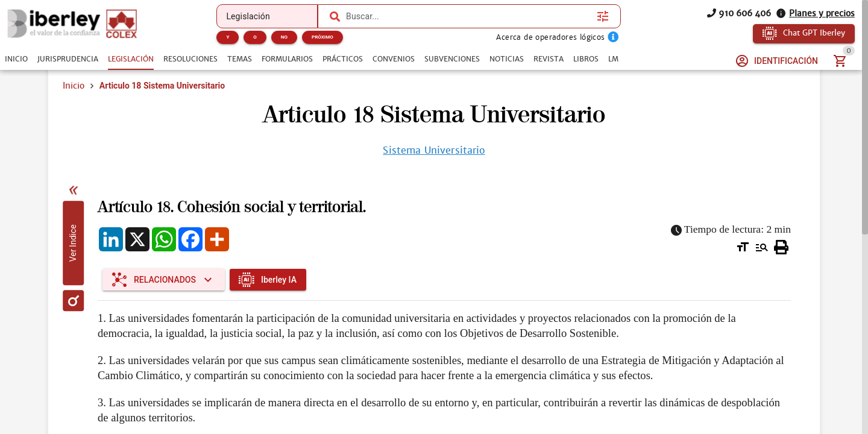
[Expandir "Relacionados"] (164, 280)
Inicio (74, 86)
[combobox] (468, 16)
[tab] (16, 59)
